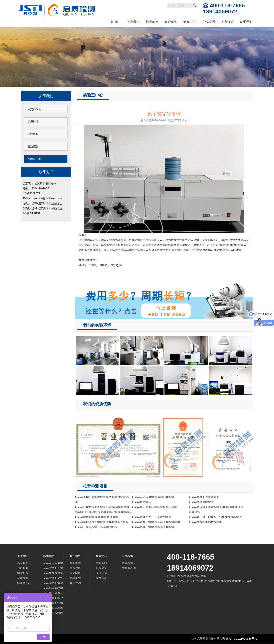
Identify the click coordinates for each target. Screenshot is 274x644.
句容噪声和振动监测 (53, 583)
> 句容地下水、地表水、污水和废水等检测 (215, 517)
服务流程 (75, 563)
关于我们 (133, 22)
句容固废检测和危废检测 (53, 613)
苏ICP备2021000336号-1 (241, 639)
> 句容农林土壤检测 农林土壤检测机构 (156, 522)
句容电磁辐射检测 (53, 563)
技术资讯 (101, 578)
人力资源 (227, 22)
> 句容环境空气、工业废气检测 (151, 517)
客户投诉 (75, 583)
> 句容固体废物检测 (201, 502)
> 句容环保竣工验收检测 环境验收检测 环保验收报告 (216, 509)
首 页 (114, 22)
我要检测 (128, 563)
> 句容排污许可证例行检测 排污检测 (154, 507)
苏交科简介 (34, 109)
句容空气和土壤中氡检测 (53, 568)
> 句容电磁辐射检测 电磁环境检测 (153, 497)
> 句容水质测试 (141, 502)
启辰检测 (33, 122)
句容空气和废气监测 (53, 578)
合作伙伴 (75, 568)
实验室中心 (34, 159)
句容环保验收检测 (53, 588)
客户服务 (171, 22)
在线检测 (208, 22)
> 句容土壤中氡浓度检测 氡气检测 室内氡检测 (102, 499)
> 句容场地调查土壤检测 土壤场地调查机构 (102, 522)
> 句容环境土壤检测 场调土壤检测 (153, 527)
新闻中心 (190, 22)
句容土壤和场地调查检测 (53, 603)
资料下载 (75, 578)
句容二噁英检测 (53, 608)
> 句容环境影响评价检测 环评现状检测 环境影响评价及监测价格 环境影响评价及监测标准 (104, 509)
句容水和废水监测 (53, 573)
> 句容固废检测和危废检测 (205, 522)
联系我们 (246, 22)
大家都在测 (129, 568)
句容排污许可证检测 (53, 593)
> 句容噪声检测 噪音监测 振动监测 (97, 517)
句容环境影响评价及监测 (53, 598)
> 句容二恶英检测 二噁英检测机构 (96, 527)
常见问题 (75, 573)
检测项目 (152, 22)
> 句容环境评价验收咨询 (204, 497)
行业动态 (101, 568)
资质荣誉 (33, 146)
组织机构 (33, 134)
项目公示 (101, 573)
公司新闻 (101, 563)
